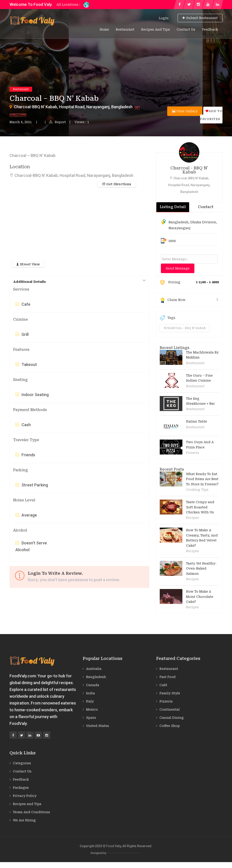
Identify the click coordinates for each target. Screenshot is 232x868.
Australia (94, 669)
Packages (21, 788)
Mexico (92, 709)
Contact (206, 207)
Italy (90, 701)
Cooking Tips (197, 490)
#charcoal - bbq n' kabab (185, 328)
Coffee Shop (170, 726)
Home (104, 29)
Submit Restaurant (200, 18)
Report (57, 122)
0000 (172, 241)
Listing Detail (173, 207)
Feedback (210, 29)
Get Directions (117, 184)
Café (163, 685)
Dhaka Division (203, 222)
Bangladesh (179, 222)
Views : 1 (82, 122)
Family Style (170, 693)
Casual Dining (172, 718)
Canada (93, 685)
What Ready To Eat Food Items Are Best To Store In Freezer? (202, 479)
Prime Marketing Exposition (124, 853)
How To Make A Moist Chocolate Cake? (200, 597)
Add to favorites (211, 115)
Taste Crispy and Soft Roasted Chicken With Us (200, 507)
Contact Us (186, 29)
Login (164, 18)
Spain (91, 718)
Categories (22, 763)
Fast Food (168, 677)
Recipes (192, 518)
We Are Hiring (24, 820)
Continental (170, 709)
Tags (168, 318)
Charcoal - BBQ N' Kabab (189, 170)
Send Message (178, 268)
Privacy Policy (25, 796)
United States (98, 726)
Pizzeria (193, 453)
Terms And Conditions (31, 812)
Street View (28, 264)
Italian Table (197, 421)
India (91, 693)
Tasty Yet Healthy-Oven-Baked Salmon (201, 569)
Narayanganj (180, 228)
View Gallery (185, 111)
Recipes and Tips (156, 29)
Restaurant (125, 29)
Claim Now (189, 300)
